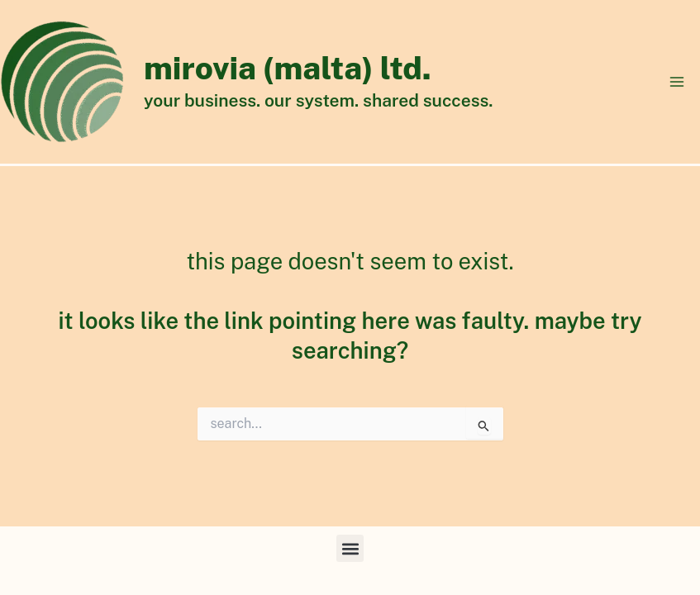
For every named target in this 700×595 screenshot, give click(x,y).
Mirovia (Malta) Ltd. (288, 68)
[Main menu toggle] (677, 82)
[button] (350, 548)
